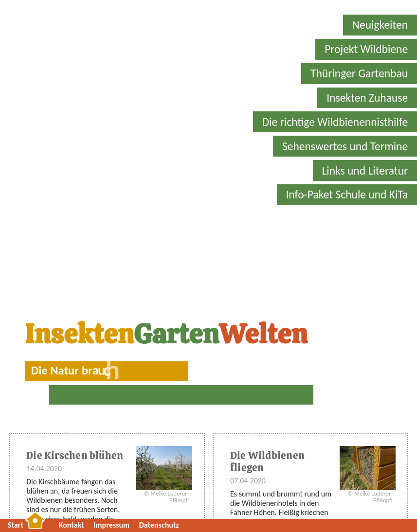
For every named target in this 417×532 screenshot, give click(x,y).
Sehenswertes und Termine (345, 146)
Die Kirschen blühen (75, 455)
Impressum (111, 525)
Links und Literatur (365, 171)
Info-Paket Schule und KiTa (347, 195)
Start (16, 525)
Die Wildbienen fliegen (267, 461)
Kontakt (72, 525)
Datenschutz (159, 525)
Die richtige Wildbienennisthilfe (335, 122)
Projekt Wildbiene (366, 49)
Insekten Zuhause (367, 98)
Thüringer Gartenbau (359, 73)
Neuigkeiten (380, 25)
